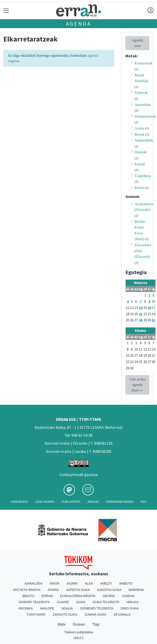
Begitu (28, 596)
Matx (61, 624)
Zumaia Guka (95, 615)
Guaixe (63, 602)
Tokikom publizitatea (78, 632)
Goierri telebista (34, 602)
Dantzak (141, 152)
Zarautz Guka (65, 615)
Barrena (136, 590)
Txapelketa (143, 176)
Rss (144, 502)
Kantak (140, 164)
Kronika (26, 608)
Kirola (139, 188)
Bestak (140, 134)
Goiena (128, 596)
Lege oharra (45, 502)
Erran (47, 596)
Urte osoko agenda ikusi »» (137, 385)
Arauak (93, 502)
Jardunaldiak (144, 140)
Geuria (109, 596)
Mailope (47, 608)
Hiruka (132, 602)
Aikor (55, 583)
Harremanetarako (120, 502)
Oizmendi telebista (97, 608)
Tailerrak (141, 93)
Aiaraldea (34, 583)
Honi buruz (20, 502)
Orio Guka (130, 608)
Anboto (126, 583)
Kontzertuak (143, 63)
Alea (89, 583)
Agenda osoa (137, 43)
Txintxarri (36, 615)
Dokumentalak (145, 116)
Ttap (96, 624)
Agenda (79, 24)
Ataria (53, 590)
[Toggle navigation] (6, 11)
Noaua (67, 608)
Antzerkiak (143, 105)
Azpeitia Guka (78, 590)
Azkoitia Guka (109, 590)
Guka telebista (106, 602)
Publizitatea (71, 502)
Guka (81, 602)
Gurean (79, 624)
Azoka (139, 128)
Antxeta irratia (27, 590)
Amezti (106, 583)
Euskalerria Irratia (78, 596)
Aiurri (72, 583)
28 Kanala (122, 615)
